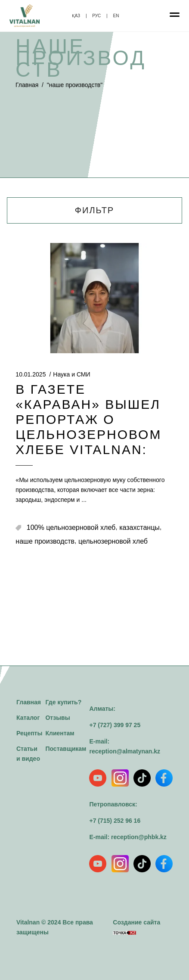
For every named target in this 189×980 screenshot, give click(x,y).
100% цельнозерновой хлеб (71, 527)
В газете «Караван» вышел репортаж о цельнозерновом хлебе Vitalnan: (88, 419)
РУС (96, 16)
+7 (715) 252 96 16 (115, 821)
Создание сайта (136, 927)
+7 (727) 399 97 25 (115, 725)
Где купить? (63, 702)
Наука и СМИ (71, 374)
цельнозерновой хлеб (113, 541)
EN (116, 16)
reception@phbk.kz (139, 837)
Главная (27, 85)
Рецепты (29, 733)
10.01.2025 (31, 374)
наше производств (45, 541)
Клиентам (60, 733)
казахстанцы (139, 527)
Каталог (28, 718)
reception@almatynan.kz (125, 751)
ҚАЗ (76, 16)
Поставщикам (66, 749)
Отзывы (57, 718)
